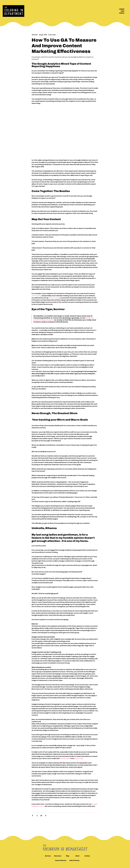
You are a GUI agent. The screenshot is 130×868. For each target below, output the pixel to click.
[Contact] (87, 856)
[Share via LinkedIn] (41, 815)
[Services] (48, 856)
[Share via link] (46, 815)
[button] (122, 11)
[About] (77, 856)
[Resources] (58, 856)
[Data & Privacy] (74, 860)
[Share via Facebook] (32, 815)
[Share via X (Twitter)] (37, 815)
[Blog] (68, 856)
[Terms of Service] (61, 860)
